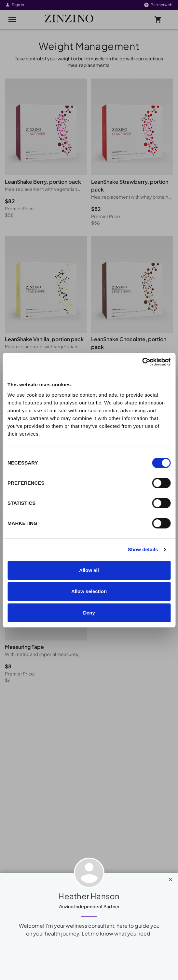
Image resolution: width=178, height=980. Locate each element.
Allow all (89, 570)
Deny (89, 613)
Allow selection (89, 591)
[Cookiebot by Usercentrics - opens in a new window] (142, 362)
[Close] (171, 878)
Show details (143, 549)
